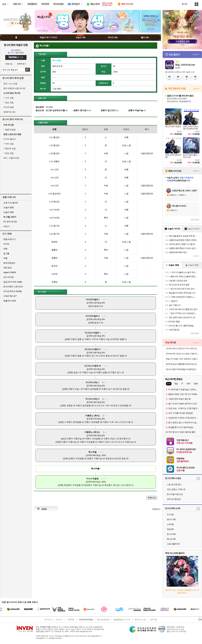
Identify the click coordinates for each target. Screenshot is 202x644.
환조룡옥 (124, 439)
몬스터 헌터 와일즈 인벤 (16, 45)
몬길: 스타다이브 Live (185, 65)
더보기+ (196, 55)
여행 (5, 258)
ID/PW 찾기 (22, 64)
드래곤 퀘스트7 (10, 296)
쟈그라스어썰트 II (92, 349)
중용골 (108, 458)
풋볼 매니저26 (10, 301)
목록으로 (152, 498)
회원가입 (9, 64)
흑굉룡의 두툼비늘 (92, 485)
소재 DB (170, 524)
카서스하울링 (92, 479)
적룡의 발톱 (76, 339)
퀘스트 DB (171, 539)
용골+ (76, 372)
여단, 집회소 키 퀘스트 (176, 489)
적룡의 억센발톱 (93, 439)
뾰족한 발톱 (118, 339)
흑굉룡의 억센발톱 (72, 485)
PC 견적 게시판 (10, 222)
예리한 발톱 (121, 389)
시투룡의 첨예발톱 (73, 422)
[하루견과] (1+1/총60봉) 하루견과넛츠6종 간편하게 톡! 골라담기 (183, 364)
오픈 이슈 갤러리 (11, 203)
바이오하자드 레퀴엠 (12, 291)
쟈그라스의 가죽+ (102, 406)
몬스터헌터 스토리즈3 (13, 287)
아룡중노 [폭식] (92, 416)
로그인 (184, 4)
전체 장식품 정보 (174, 499)
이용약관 (71, 620)
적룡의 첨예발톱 (91, 389)
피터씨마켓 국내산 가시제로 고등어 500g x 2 (183, 354)
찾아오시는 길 (140, 620)
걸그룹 (6, 253)
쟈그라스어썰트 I (92, 333)
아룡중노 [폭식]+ (92, 432)
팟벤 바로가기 (9, 239)
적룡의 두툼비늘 (74, 439)
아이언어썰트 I (93, 299)
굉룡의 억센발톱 (76, 458)
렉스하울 (92, 452)
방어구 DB (171, 519)
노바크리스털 (124, 422)
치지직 (6, 244)
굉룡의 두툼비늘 (95, 458)
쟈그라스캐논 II (92, 399)
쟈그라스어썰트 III (93, 366)
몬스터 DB (171, 534)
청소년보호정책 (103, 620)
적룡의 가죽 (90, 339)
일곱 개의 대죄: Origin (13, 282)
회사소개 (48, 620)
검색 (28, 70)
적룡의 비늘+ (74, 389)
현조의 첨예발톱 (121, 406)
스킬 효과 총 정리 (174, 484)
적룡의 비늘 (104, 339)
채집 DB (170, 529)
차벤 (5, 249)
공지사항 (153, 620)
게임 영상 (7, 268)
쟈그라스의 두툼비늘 (124, 442)
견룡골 (69, 406)
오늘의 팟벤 (9, 212)
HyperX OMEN (10, 272)
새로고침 (194, 220)
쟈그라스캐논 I (92, 382)
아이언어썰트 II (93, 316)
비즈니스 (59, 620)
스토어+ (196, 89)
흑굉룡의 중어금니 (113, 485)
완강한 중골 (120, 458)
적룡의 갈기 (90, 356)
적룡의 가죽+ (109, 422)
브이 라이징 (9, 277)
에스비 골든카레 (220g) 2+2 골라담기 (181, 369)
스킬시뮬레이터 (173, 544)
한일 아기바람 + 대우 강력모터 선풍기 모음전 (183, 359)
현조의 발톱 (118, 356)
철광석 (97, 306)
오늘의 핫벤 (9, 207)
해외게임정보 (9, 263)
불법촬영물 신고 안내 (122, 620)
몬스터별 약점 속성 (175, 494)
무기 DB (170, 515)
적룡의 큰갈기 (110, 439)
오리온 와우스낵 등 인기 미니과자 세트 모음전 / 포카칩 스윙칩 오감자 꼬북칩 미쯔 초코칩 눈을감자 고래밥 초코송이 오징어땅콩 (183, 348)
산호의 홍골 (104, 356)
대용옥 (128, 485)
